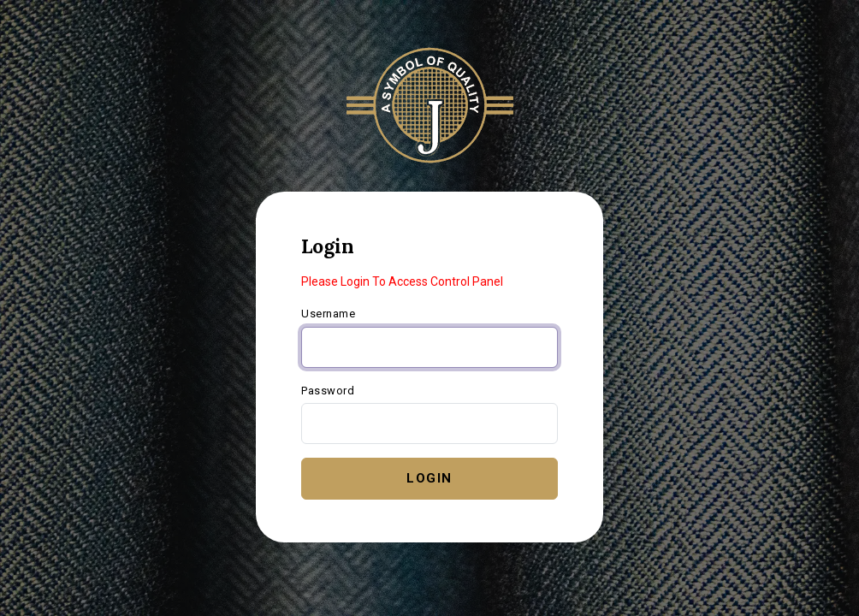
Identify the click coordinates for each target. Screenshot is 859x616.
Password (328, 391)
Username (328, 314)
